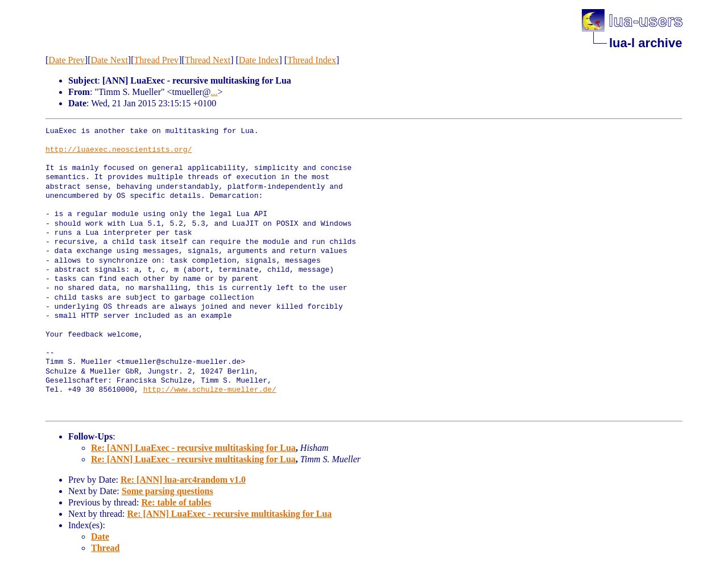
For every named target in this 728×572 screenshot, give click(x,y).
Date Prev (67, 60)
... (214, 92)
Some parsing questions (167, 491)
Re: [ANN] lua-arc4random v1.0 (183, 480)
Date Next (109, 60)
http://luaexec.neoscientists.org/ (119, 150)
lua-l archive (646, 43)
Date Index (259, 60)
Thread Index (312, 60)
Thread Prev (156, 60)
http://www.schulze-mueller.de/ (210, 390)
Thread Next (208, 60)
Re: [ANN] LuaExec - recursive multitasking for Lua (193, 448)
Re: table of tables (176, 502)
